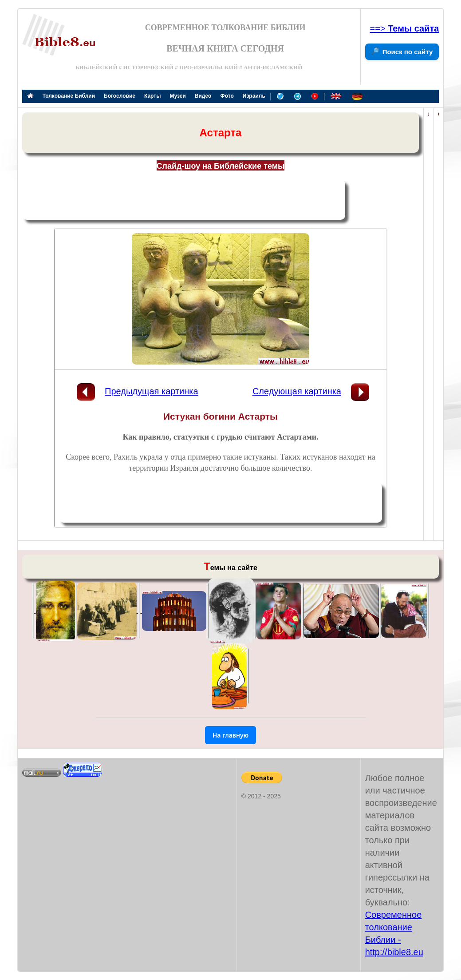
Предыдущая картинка (152, 391)
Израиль (254, 96)
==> (405, 28)
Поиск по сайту (408, 52)
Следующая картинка (297, 391)
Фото (227, 96)
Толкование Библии (69, 96)
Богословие (120, 96)
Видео (203, 96)
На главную (231, 735)
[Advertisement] (184, 200)
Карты (152, 96)
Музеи (177, 96)
